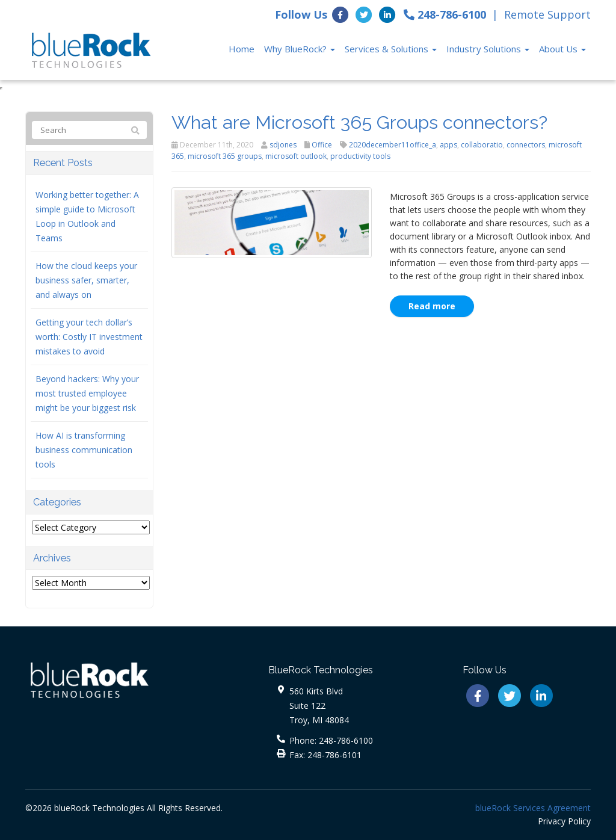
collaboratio (482, 145)
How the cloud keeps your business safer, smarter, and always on (86, 280)
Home (242, 49)
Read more (432, 306)
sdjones (283, 145)
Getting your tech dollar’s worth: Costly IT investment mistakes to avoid (89, 337)
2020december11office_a (393, 145)
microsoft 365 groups (225, 156)
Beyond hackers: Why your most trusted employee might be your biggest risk (87, 393)
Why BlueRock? (300, 49)
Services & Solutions (391, 49)
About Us (562, 49)
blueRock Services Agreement (533, 808)
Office (322, 145)
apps (448, 145)
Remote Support (547, 14)
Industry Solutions (488, 49)
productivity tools (360, 156)
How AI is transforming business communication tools (84, 450)
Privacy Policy (564, 821)
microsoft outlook (296, 156)
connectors (526, 145)
